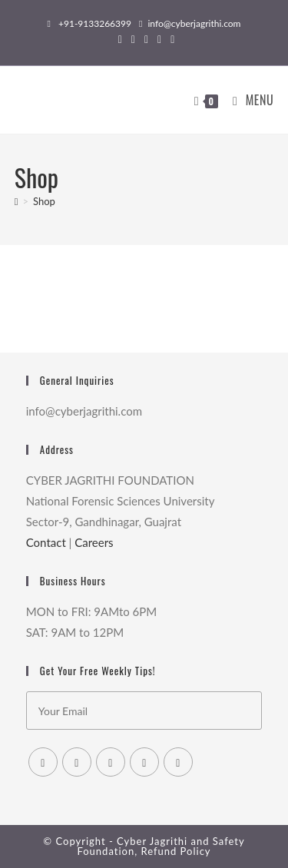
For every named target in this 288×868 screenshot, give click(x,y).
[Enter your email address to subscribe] (144, 711)
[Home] (17, 201)
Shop (44, 201)
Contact (46, 542)
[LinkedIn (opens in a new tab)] (159, 39)
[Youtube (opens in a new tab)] (170, 39)
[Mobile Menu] (247, 100)
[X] (43, 762)
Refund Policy (175, 851)
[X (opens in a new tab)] (120, 39)
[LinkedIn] (144, 762)
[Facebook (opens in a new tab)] (133, 39)
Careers (94, 542)
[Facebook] (77, 762)
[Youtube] (178, 762)
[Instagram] (111, 762)
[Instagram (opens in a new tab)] (146, 39)
